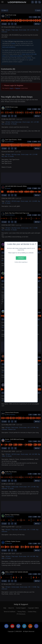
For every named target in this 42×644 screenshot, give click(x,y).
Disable (21, 258)
